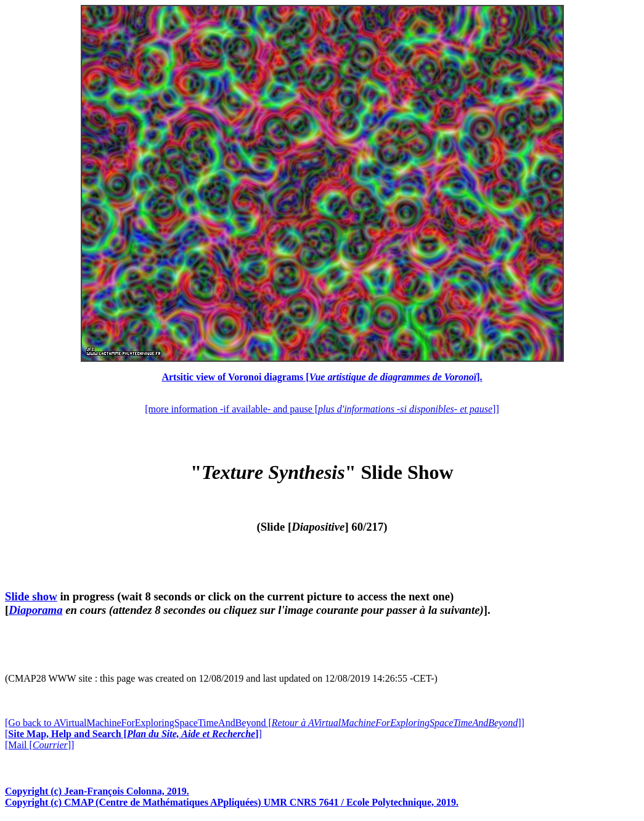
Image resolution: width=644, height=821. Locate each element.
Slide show (31, 596)
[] (133, 734)
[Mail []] (39, 745)
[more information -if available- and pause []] (322, 409)
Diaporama (35, 610)
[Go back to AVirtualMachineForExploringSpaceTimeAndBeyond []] (265, 723)
